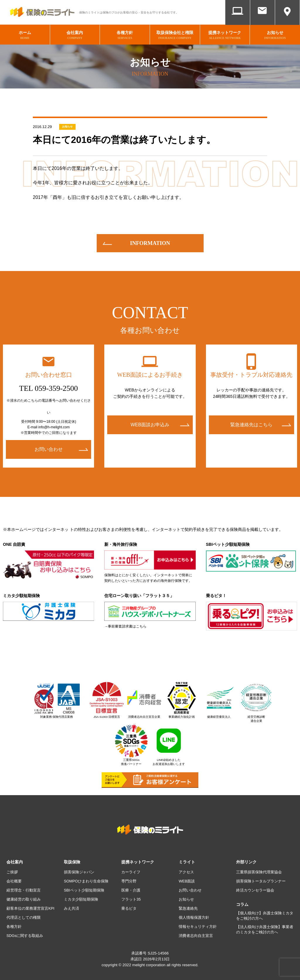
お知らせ (67, 124)
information (150, 240)
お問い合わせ (262, 20)
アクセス (287, 20)
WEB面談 (238, 20)
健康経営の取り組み (25, 897)
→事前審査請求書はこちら (125, 623)
